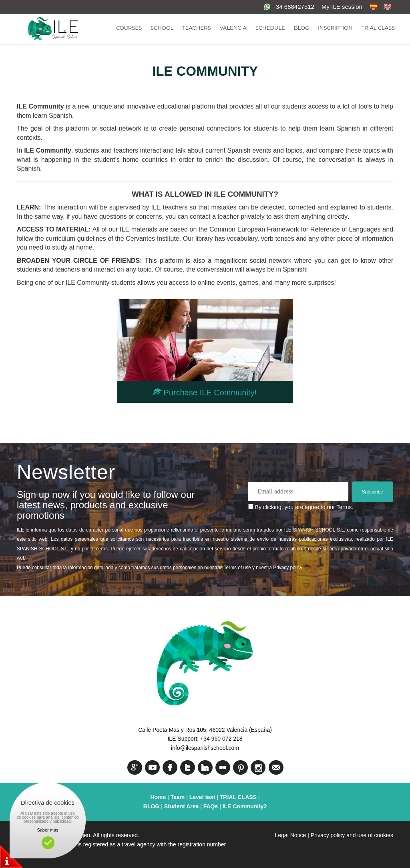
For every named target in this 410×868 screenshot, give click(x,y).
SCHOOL (162, 28)
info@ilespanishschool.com (205, 748)
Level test (203, 797)
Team (178, 797)
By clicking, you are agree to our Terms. (304, 507)
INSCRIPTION (335, 28)
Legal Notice (291, 835)
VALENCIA (233, 28)
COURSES (129, 28)
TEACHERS (196, 28)
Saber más (47, 830)
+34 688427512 (289, 7)
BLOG (301, 28)
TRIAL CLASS (378, 28)
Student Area (182, 806)
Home (158, 797)
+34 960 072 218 (221, 739)
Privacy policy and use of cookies (352, 835)
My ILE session (342, 7)
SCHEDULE (270, 28)
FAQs (211, 806)
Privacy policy (288, 568)
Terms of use (237, 568)
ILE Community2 (245, 806)
